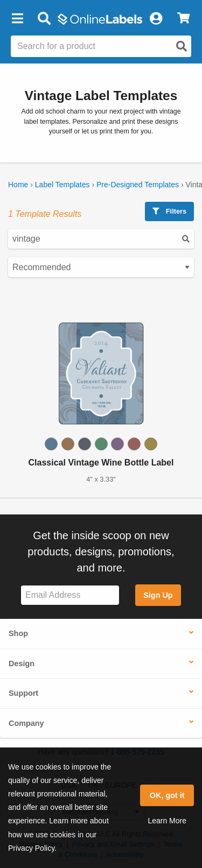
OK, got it (167, 795)
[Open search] (182, 46)
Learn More (167, 821)
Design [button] (22, 664)
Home (18, 185)
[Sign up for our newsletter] (70, 595)
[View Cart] (183, 19)
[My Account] (156, 19)
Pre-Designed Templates (138, 185)
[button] (17, 19)
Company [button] (26, 723)
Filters (169, 211)
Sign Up (158, 595)
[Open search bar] (44, 19)
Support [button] (23, 693)
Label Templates (62, 185)
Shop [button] (18, 633)
